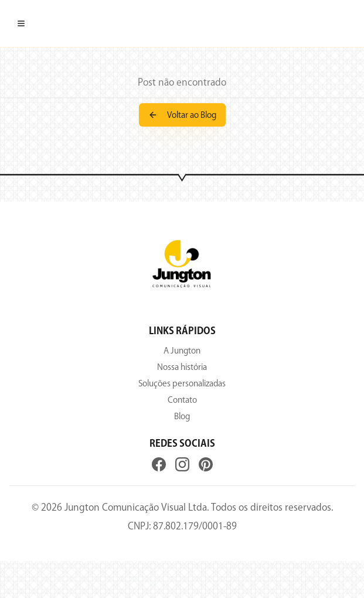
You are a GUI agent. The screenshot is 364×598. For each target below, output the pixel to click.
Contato (182, 400)
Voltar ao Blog (182, 115)
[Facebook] (159, 464)
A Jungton (182, 351)
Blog (182, 416)
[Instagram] (182, 464)
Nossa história (182, 367)
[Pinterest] (206, 464)
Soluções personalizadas (182, 383)
